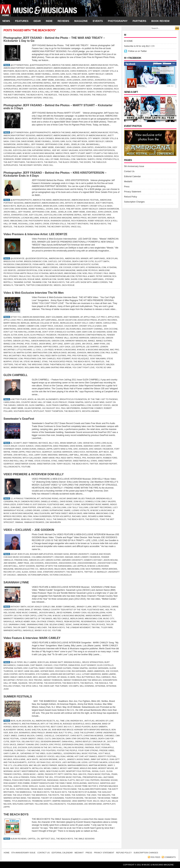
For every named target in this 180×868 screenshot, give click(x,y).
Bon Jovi (14, 733)
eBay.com (87, 332)
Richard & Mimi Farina (99, 516)
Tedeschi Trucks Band (65, 789)
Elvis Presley (38, 335)
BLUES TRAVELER (87, 498)
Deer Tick (15, 742)
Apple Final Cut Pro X (95, 317)
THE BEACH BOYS (35, 95)
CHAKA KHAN (23, 665)
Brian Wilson (62, 71)
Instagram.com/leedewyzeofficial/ (22, 267)
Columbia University (43, 557)
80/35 (13, 721)
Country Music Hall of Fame (36, 402)
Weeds (57, 285)
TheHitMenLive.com (60, 364)
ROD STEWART (64, 359)
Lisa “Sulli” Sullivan (78, 507)
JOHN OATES (87, 80)
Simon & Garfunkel (94, 279)
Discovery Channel (92, 329)
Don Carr (106, 446)
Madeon (62, 765)
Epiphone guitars (13, 668)
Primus (7, 780)
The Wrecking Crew (38, 364)
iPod (27, 344)
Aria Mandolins (32, 320)
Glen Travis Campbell (58, 405)
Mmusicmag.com (62, 89)
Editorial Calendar (132, 176)
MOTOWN (52, 677)
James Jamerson (96, 671)
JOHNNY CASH (80, 613)
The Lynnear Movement (78, 627)
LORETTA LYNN (45, 616)
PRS (69, 356)
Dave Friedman (61, 446)
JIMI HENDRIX (10, 563)
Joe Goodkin (37, 563)
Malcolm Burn (42, 513)
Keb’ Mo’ (56, 83)
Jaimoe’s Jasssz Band (78, 759)
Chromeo (109, 736)
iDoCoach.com (63, 671)
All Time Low (63, 721)
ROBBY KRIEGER (23, 92)
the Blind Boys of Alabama (82, 792)
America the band (61, 65)
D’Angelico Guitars (65, 332)
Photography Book (82, 89)
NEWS (6, 21)
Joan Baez (60, 80)
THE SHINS (65, 795)
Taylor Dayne (36, 683)
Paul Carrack (103, 677)
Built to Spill (66, 733)
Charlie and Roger (100, 554)
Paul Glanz (111, 353)
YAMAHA (19, 522)
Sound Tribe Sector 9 (86, 786)
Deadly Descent (56, 329)
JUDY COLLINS (36, 215)
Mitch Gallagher (32, 458)
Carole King (110, 323)
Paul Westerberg (71, 408)
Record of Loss (12, 572)
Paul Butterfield (86, 677)
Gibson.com (58, 341)
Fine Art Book (80, 74)
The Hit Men (20, 364)
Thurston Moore (74, 798)
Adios (31, 399)
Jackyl (62, 759)
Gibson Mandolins (41, 341)
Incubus (8, 759)
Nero (42, 771)
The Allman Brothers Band (92, 789)
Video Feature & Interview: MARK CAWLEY (32, 638)
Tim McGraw (104, 798)
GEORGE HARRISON (79, 338)
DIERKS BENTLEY (83, 742)
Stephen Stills (111, 92)
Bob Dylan (112, 258)
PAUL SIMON (109, 273)
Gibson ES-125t (37, 560)
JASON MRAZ (45, 344)
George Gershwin (99, 668)
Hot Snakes (91, 756)
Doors (56, 74)
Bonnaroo (25, 733)
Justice (32, 762)
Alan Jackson (24, 721)
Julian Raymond (33, 408)
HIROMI (70, 756)
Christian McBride (93, 736)
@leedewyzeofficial (37, 258)
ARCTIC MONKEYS (12, 724)
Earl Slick (66, 74)
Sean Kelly (26, 519)
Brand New (52, 733)
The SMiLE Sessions (84, 839)
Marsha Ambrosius (78, 765)
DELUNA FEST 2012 (31, 742)
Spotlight (39, 411)
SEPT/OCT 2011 (48, 839)
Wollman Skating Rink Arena (56, 367)
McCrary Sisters (28, 89)
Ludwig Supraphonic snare (56, 510)
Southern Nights (23, 411)
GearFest (47, 452)
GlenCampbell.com (81, 405)
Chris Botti (76, 736)
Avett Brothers (104, 203)
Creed (40, 739)
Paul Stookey (11, 276)
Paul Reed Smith (30, 356)
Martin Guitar (24, 353)
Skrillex (33, 786)
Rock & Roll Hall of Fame (45, 92)
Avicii (88, 724)
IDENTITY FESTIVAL (107, 756)
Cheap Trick (47, 326)
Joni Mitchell (21, 455)
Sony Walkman (98, 359)
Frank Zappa (18, 452)
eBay (79, 332)
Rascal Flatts (67, 780)
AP (82, 317)
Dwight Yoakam (25, 744)
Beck (30, 727)
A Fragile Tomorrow (25, 498)
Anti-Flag (89, 721)
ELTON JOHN (17, 335)
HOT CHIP (79, 756)
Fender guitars (63, 668)
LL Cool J (38, 350)
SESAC (69, 624)
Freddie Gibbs (107, 750)
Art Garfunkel (98, 258)
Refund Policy (131, 197)
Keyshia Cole (44, 762)
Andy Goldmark (54, 317)
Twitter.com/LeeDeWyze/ (39, 285)
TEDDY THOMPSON (54, 411)
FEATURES (22, 21)
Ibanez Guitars (104, 341)
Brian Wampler (68, 443)
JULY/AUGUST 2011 (51, 408)
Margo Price (62, 86)
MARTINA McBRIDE (98, 765)
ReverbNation (88, 621)
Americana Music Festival (105, 65)
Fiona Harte (39, 264)
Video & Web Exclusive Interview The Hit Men (34, 293)
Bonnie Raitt (56, 662)
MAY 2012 (15, 768)
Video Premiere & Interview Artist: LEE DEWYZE (35, 234)
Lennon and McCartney (62, 674)
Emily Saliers (109, 501)
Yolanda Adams (75, 804)
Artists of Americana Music (92, 68)
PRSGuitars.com (32, 359)
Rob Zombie (24, 783)
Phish (33, 777)
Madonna (53, 455)
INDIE (49, 21)
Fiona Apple (108, 747)
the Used (92, 795)
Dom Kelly (79, 501)
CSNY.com (15, 74)
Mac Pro (115, 350)
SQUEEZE (23, 683)
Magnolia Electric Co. (27, 569)
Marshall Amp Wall (69, 455)
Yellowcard (41, 804)
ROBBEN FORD (110, 458)
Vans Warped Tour (82, 801)
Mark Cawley (10, 677)
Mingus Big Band (89, 768)
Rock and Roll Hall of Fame (18, 461)
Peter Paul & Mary (85, 276)
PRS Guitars (95, 356)
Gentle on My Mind (94, 402)
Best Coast (57, 727)
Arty (43, 724)
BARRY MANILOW (12, 323)
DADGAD (69, 557)
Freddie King (21, 560)
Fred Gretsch (33, 452)
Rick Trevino (35, 680)
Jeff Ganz (57, 344)
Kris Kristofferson (104, 83)
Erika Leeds (10, 504)
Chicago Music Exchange (17, 557)
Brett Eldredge (101, 607)
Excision (23, 747)
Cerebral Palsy (12, 501)
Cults (48, 739)
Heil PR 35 (110, 610)
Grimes (31, 756)
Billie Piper (17, 662)
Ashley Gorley (43, 607)
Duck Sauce (10, 744)
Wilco (96, 801)
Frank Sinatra (76, 402)
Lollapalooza (20, 765)
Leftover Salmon (98, 762)
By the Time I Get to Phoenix (103, 399)
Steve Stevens (42, 461)
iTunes (34, 344)
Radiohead (53, 780)
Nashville (9, 621)
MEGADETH (26, 768)
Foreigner (48, 338)
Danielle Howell (50, 501)
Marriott (107, 616)
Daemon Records (30, 501)
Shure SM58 (63, 279)
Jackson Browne (48, 759)
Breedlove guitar (13, 261)
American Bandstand (34, 317)
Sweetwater (65, 461)
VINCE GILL (48, 98)
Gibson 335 (22, 405)
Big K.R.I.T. (69, 727)
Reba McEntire (72, 621)
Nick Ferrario (93, 569)
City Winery (94, 71)
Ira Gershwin (79, 671)
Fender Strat (20, 338)
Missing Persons (12, 458)
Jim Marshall (93, 77)
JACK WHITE (32, 759)
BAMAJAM (96, 724)
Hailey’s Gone (73, 504)
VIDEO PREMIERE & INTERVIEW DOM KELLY (34, 474)
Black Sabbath (99, 727)
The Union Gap (46, 686)
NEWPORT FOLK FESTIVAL (78, 771)
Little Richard (24, 350)
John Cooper (11, 674)
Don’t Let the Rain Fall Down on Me (22, 332)
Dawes (94, 739)
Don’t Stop (48, 332)
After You (16, 317)
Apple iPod (113, 317)
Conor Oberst (28, 739)
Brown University (80, 554)
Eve (15, 747)
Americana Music (81, 65)
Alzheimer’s (52, 399)
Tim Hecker (90, 798)
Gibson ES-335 (97, 338)
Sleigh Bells (67, 786)
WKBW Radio (17, 367)
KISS (31, 455)
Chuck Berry (71, 326)
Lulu (78, 674)
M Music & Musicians (65, 350)
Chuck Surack (26, 446)
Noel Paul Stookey (93, 273)
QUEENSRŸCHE (39, 780)
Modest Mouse (106, 768)
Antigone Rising (50, 498)
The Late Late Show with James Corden (87, 282)
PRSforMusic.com (13, 359)
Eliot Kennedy (89, 665)
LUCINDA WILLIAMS (12, 86)
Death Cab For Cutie (83, 261)
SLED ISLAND (53, 786)
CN (38, 839)
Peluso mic (38, 276)
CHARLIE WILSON (26, 736)
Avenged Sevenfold (74, 724)
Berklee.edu (67, 323)
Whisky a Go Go (43, 630)
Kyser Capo (79, 267)
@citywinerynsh (19, 65)
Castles (52, 261)
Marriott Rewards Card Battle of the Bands (28, 619)
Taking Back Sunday (41, 789)
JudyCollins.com (22, 83)
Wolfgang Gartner (23, 804)
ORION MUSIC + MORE (33, 774)
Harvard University (72, 560)
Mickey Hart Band (69, 768)
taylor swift (20, 627)
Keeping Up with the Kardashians (54, 566)
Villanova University (94, 364)
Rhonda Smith (95, 458)
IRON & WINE (19, 759)
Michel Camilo (51, 768)
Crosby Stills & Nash (101, 206)
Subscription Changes (134, 202)
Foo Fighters (49, 750)
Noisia (95, 771)
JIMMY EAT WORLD (99, 759)
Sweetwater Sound (25, 464)
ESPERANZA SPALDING (73, 744)
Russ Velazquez (80, 359)
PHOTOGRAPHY (118, 21)
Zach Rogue (68, 285)
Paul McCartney (12, 356)
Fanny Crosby (46, 668)
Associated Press (87, 320)
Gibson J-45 (52, 264)
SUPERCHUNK (23, 789)
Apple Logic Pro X (13, 320)
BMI (53, 607)
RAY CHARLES (49, 359)
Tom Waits (20, 285)
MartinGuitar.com (42, 353)
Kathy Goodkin (27, 566)
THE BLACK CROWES (68, 95)
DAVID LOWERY (81, 557)
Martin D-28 (10, 353)
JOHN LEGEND (20, 347)
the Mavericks (39, 795)
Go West (19, 671)
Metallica (37, 768)
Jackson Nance (47, 613)
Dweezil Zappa (45, 449)
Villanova (76, 364)
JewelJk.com (78, 77)
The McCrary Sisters (30, 98)
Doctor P (112, 742)
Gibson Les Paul (21, 341)
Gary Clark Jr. (11, 753)
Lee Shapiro (92, 347)
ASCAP (61, 320)
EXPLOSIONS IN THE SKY (40, 747)
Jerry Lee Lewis (72, 344)
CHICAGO (59, 326)
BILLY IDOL (54, 443)
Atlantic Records (107, 320)
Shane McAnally (82, 624)
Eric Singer (95, 449)
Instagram (92, 452)
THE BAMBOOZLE (23, 792)
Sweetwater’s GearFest (19, 419)
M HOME (128, 41)
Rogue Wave (34, 279)
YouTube (26, 467)
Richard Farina (12, 519)
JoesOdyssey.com (107, 563)
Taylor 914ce (98, 624)
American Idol (57, 258)
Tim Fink (96, 627)
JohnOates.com (103, 80)
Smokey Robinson (53, 680)
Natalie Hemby (23, 621)
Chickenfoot (62, 736)
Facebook (51, 335)
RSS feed (155, 857)
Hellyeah (61, 756)
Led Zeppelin (78, 347)
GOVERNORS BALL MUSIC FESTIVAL (80, 753)
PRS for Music (80, 356)
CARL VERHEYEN (85, 443)
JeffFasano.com (54, 77)
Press (127, 187)
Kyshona (112, 267)
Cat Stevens (64, 261)
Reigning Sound (109, 780)
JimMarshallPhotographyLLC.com (22, 80)
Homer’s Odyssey (93, 560)
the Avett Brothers (14, 95)
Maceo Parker (49, 765)
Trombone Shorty (42, 801)
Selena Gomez (57, 624)
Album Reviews (19, 839)
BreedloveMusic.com (35, 261)
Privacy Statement (133, 192)
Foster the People (67, 750)
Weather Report (108, 464)
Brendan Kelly (104, 498)
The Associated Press (61, 361)
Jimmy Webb (47, 80)
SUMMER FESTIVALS (18, 697)
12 (12, 498)
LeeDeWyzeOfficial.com (30, 270)
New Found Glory (56, 771)
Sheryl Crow (95, 92)
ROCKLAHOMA (80, 783)
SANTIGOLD (93, 783)
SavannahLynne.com (37, 624)
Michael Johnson (77, 353)
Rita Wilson (20, 279)
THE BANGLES (60, 519)
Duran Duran (29, 449)
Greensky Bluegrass (15, 756)
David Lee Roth (39, 329)
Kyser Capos (30, 616)
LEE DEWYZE (10, 270)
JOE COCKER (65, 267)
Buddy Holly (81, 323)
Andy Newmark (72, 317)
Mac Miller (35, 765)
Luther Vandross (91, 674)
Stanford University (54, 572)
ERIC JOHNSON (81, 449)
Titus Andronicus (21, 801)
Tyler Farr (107, 627)
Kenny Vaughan (70, 83)
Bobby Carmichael (66, 607)
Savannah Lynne (17, 624)
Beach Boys (21, 71)
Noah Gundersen (42, 516)
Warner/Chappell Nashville (19, 630)
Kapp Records (50, 347)
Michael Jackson (89, 455)
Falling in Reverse (74, 747)
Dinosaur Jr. (99, 742)
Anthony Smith (18, 607)
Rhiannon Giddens (103, 89)
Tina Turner (61, 686)
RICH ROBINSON (79, 221)
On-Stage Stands (46, 621)
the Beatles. (51, 95)
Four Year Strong (88, 750)
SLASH (25, 572)
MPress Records (13, 516)
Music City (109, 619)
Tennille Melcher (37, 627)
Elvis (27, 335)
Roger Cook (104, 621)
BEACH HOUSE (20, 727)
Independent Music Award (95, 504)
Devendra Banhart (51, 742)
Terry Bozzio (64, 464)
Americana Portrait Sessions (19, 68)
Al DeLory (40, 399)
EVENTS (98, 21)
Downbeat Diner (12, 449)
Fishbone (8, 750)
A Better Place (19, 399)
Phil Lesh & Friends (19, 777)
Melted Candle (61, 619)
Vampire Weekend (62, 801)
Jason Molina (110, 560)
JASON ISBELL (23, 77)
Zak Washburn (53, 522)
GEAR (37, 21)
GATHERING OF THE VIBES (33, 753)
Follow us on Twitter (138, 51)
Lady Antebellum (71, 762)
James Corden (50, 267)
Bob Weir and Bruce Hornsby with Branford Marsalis (81, 730)
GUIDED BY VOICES (101, 405)
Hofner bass (47, 671)
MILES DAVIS (105, 455)
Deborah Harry (92, 446)
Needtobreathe (30, 771)
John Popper (29, 507)
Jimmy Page (23, 563)
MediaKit (128, 182)
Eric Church (42, 744)
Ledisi (84, 762)
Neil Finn (28, 516)
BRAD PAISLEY (38, 733)
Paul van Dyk (80, 774)
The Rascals (101, 683)
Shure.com (76, 279)
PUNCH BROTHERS (21, 780)
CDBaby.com (33, 326)
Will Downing (87, 686)
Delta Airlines (73, 329)
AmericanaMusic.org (65, 68)
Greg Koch (79, 452)
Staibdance (39, 519)
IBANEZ (92, 341)
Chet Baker (36, 665)
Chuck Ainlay (10, 446)
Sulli (49, 519)
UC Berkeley (100, 572)
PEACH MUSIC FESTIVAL (99, 774)
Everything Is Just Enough (32, 504)
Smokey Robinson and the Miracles (82, 680)
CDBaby (22, 326)
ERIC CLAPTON (30, 668)
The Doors (85, 95)
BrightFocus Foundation (73, 399)
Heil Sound (9, 613)
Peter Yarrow (104, 276)
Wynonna (100, 686)
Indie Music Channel (27, 613)
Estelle (8, 747)
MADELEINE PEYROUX (87, 270)
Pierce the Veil (45, 777)
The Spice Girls (30, 686)
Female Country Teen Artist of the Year (64, 610)
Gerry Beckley (96, 74)
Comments (170, 857)
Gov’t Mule (104, 753)
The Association (53, 683)
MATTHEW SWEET (59, 513)
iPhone (20, 344)
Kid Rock (56, 762)
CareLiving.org (12, 402)
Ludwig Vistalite (80, 510)
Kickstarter (86, 83)
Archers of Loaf (104, 721)
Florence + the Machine (27, 750)
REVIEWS (63, 21)
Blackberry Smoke (14, 730)
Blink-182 (46, 730)
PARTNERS (139, 21)
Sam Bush (81, 92)
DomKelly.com (93, 501)
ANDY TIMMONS (30, 443)
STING (45, 361)
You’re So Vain (103, 367)
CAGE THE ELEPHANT (84, 733)
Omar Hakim (48, 458)
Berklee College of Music (45, 323)
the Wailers (104, 795)
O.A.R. (102, 771)
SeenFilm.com (49, 279)
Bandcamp (72, 498)
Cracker (59, 557)
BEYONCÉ (43, 443)
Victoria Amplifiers (38, 575)
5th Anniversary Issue (134, 166)
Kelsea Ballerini (96, 613)
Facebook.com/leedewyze (17, 264)
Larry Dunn (40, 455)
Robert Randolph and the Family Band (51, 783)
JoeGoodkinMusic (87, 563)
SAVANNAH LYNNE (16, 582)
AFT (38, 498)
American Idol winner (77, 258)
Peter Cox (22, 680)
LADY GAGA (65, 347)
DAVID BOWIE (28, 74)
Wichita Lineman (90, 411)
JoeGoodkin (51, 563)
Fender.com (35, 338)
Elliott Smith (102, 261)
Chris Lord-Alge (103, 443)
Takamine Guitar (22, 282)
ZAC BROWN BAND (93, 804)
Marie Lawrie (109, 674)
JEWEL (67, 77)
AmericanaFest (44, 68)
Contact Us (129, 171)
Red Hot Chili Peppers (88, 780)
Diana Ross (74, 665)
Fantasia (89, 747)
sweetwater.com (46, 464)
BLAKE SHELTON (33, 730)
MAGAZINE (81, 21)
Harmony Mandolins (76, 341)
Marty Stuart (78, 86)
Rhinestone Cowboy (92, 408)
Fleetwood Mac (56, 504)
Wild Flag (105, 801)
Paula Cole (25, 276)
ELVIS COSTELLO (105, 665)
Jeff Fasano (38, 77)
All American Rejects (44, 721)
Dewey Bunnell (43, 74)
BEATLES (33, 71)
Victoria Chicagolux (61, 575)
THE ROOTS (54, 795)
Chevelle (49, 736)
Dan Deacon (58, 739)
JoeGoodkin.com (67, 563)
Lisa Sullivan (59, 507)
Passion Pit (51, 774)
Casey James (10, 736)
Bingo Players (83, 727)
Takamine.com (39, 282)
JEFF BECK (104, 452)
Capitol (32, 839)
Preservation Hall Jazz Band (98, 777)
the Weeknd (34, 798)
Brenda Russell (73, 662)
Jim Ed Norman (64, 613)
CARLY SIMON (96, 323)
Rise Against (10, 783)
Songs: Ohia (36, 572)
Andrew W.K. (77, 721)
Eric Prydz (55, 744)
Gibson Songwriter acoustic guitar (79, 264)
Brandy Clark (84, 607)
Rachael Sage (79, 516)
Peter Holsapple (62, 516)
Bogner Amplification (42, 554)
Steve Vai (17, 361)
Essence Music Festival (97, 744)
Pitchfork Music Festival (68, 777)
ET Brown (36, 610)
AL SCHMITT (16, 443)
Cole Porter (60, 665)
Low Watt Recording (100, 507)
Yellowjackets (12, 467)
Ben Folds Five (42, 727)
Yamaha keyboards (34, 522)
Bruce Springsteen (93, 662)
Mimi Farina (89, 513)
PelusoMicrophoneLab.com (60, 276)
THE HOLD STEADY (21, 795)
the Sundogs (79, 795)
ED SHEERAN (99, 332)
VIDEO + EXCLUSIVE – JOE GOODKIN (29, 530)
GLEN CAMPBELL (16, 375)
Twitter (94, 464)
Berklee (25, 323)
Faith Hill (58, 747)
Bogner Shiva (62, 554)
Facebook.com (65, 335)
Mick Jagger (40, 677)
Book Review (160, 21)
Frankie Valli (62, 338)
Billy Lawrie (30, 662)
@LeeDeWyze (17, 258)
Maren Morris (93, 616)
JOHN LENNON (73, 80)
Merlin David (45, 89)
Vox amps (74, 686)
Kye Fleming (42, 674)
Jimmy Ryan (99, 344)
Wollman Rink (32, 367)
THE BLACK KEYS (59, 792)
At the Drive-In (54, 724)
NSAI (33, 621)
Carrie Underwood (106, 733)
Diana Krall (68, 742)
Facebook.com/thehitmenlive (90, 335)
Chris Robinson (78, 71)
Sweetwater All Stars (85, 461)
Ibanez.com (9, 344)
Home (7, 853)
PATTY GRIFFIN (65, 774)
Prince (77, 458)
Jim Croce (87, 344)
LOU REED (49, 350)
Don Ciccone (111, 329)
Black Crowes (46, 71)
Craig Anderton (43, 446)
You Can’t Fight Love (83, 367)
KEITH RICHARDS (27, 674)
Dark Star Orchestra (77, 739)
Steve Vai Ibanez (32, 361)
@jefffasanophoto (40, 65)
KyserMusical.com (96, 267)
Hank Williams (32, 671)
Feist (98, 747)
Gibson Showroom (109, 209)
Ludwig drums (32, 510)
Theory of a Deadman (53, 798)
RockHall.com (68, 92)
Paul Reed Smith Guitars (53, 356)
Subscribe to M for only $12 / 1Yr (139, 46)
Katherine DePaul (42, 83)
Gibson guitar (53, 560)
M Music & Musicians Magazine (39, 86)
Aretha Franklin (31, 724)
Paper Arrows (109, 569)
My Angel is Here (66, 677)
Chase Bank (24, 610)
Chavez (39, 736)
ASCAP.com (71, 320)
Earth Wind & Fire (63, 449)
